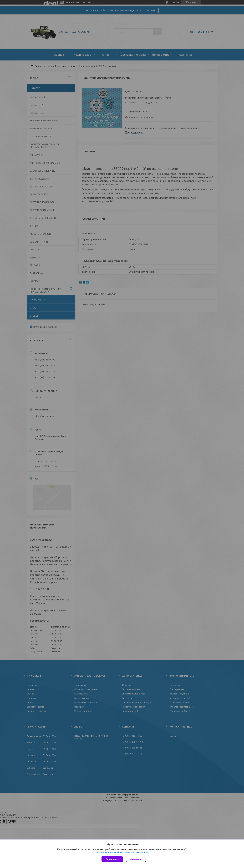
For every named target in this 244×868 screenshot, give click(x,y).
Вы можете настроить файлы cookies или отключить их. (121, 852)
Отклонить (136, 859)
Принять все (112, 859)
